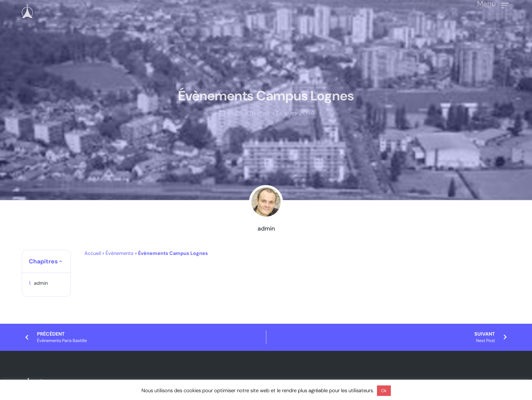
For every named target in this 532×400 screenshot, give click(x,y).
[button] (61, 261)
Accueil (93, 253)
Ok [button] (384, 391)
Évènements (119, 253)
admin (41, 283)
